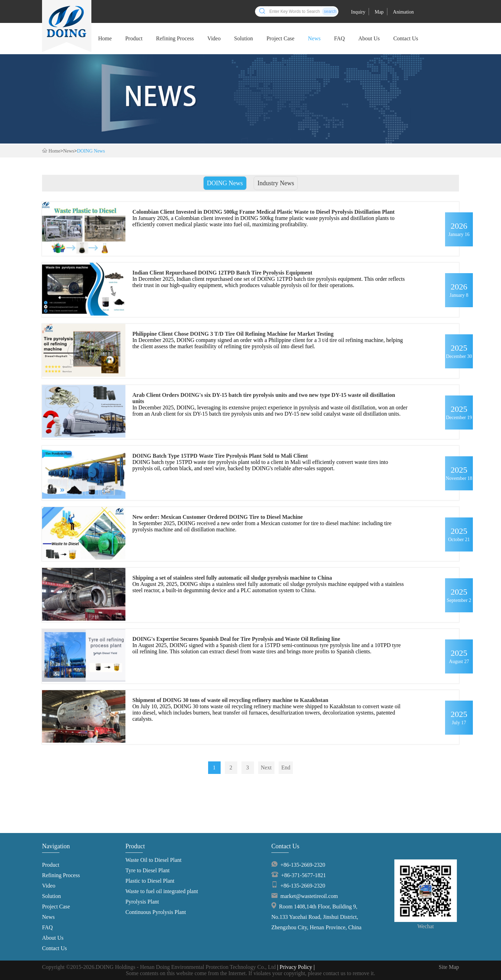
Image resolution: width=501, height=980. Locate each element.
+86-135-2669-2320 (303, 865)
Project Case (280, 38)
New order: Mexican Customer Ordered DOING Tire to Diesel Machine (217, 517)
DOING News (91, 151)
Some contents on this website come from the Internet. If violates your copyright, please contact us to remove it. (250, 973)
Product (134, 38)
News (314, 38)
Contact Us (406, 38)
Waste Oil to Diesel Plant (153, 860)
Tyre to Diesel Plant (147, 870)
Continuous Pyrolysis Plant (156, 912)
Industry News (276, 183)
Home (105, 38)
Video (214, 38)
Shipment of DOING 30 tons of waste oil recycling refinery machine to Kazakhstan (230, 700)
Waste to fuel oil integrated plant (162, 891)
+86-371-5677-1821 (303, 875)
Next (266, 767)
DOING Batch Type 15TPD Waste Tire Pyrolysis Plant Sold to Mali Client (220, 456)
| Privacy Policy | (296, 967)
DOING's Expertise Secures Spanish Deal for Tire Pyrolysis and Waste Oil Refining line (236, 639)
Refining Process (175, 38)
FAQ (340, 38)
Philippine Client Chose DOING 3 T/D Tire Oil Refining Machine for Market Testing (233, 334)
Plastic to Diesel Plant (150, 881)
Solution (244, 38)
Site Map (449, 967)
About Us (369, 38)
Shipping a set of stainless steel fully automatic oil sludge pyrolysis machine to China (232, 578)
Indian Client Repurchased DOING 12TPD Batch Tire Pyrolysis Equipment (222, 273)
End (286, 767)
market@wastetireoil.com (309, 896)
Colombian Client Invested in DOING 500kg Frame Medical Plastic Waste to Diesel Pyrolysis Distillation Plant (264, 212)
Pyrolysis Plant (142, 902)
